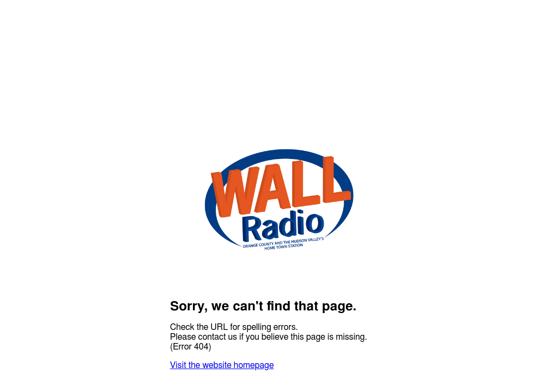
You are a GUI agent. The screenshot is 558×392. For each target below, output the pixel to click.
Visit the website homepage (222, 365)
